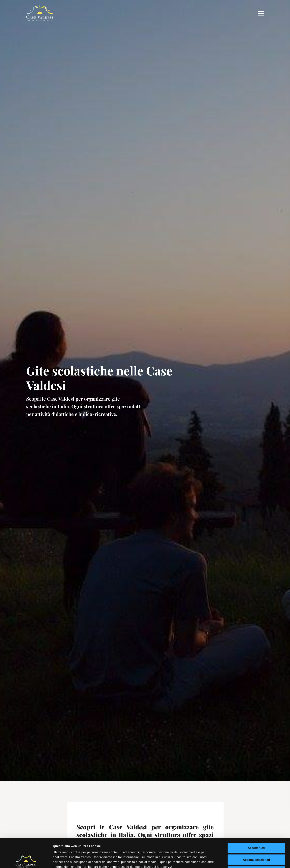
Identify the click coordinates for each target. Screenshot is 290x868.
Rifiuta (256, 842)
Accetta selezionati (256, 830)
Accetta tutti (256, 819)
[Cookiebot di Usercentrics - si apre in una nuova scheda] (26, 860)
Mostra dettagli (212, 860)
